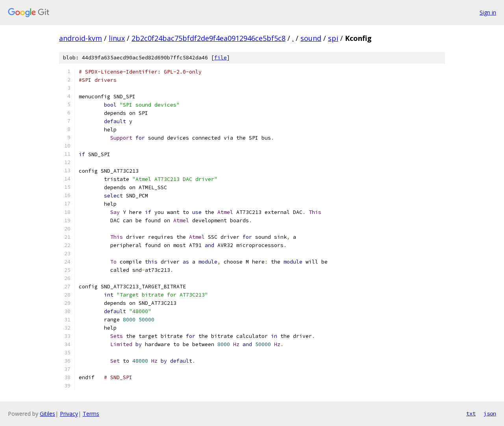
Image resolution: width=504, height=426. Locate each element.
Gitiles (47, 414)
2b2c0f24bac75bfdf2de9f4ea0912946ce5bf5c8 (208, 38)
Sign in (488, 12)
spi (333, 38)
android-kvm (81, 38)
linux (117, 38)
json (490, 413)
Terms (91, 414)
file (220, 58)
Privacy (69, 414)
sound (311, 38)
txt (471, 413)
